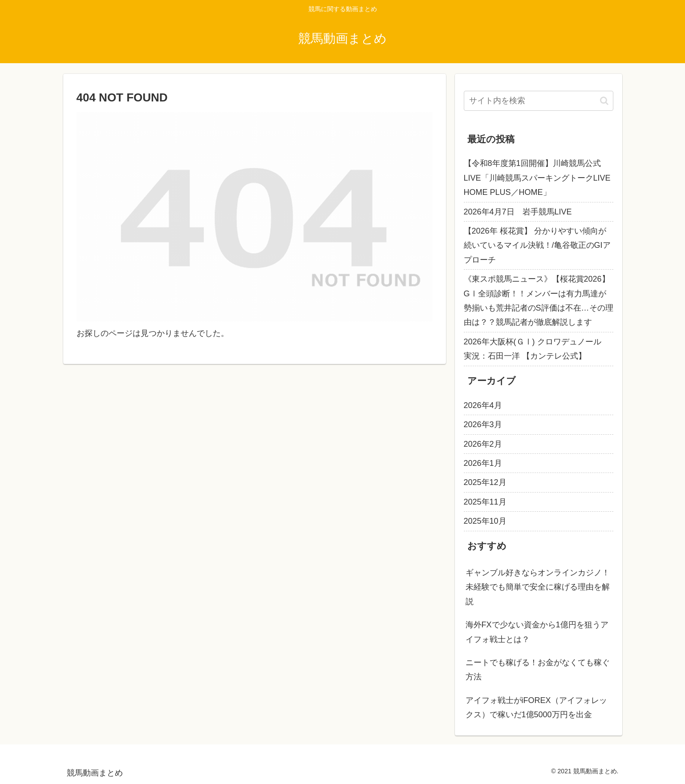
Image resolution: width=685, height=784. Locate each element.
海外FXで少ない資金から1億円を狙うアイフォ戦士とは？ (537, 632)
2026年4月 (483, 405)
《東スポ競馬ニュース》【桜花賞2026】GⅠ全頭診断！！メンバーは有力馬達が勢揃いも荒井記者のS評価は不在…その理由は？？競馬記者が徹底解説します (539, 301)
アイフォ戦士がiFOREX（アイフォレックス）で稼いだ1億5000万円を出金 (536, 707)
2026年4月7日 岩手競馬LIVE (518, 212)
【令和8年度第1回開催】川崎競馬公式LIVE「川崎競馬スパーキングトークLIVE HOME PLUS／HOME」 (537, 178)
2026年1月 (483, 463)
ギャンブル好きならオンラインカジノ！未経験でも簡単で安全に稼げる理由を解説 (538, 587)
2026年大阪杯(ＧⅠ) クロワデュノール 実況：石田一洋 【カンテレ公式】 (537, 349)
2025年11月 (485, 502)
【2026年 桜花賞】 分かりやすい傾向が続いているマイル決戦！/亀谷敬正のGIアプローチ (537, 245)
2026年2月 (483, 444)
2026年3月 (483, 424)
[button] (604, 101)
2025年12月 (485, 482)
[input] (539, 101)
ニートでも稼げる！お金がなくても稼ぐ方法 (538, 670)
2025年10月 (485, 521)
